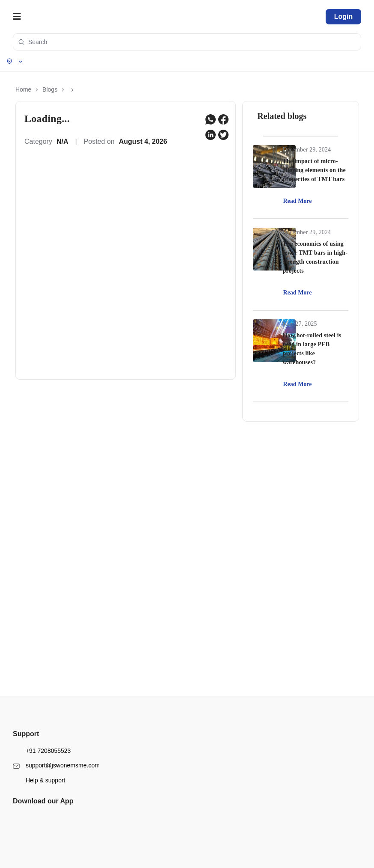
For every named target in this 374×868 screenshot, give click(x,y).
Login (344, 16)
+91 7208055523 (42, 730)
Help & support (39, 759)
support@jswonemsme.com (56, 745)
